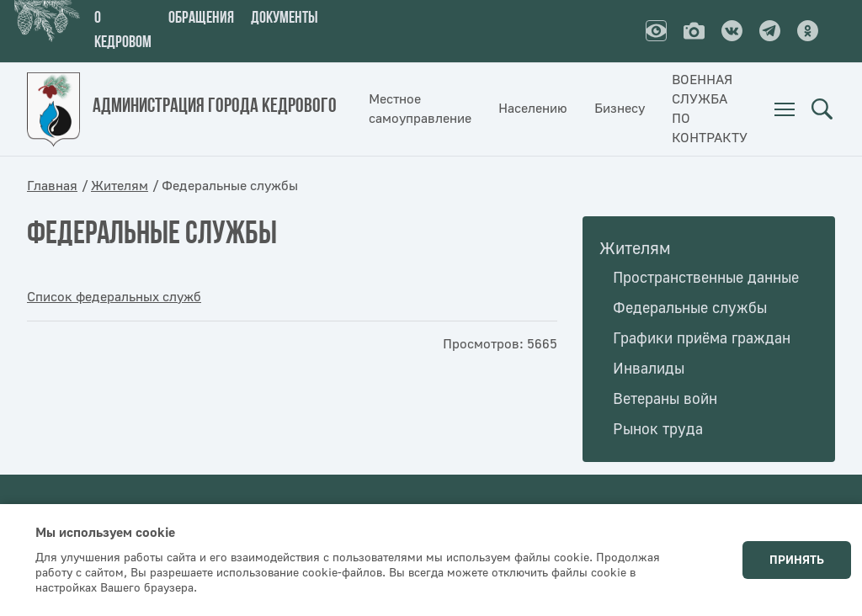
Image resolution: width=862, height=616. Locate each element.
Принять (797, 560)
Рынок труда (658, 430)
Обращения (201, 19)
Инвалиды (649, 369)
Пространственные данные (706, 278)
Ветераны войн (665, 399)
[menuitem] (785, 109)
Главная (52, 186)
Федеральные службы (690, 308)
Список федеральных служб (114, 297)
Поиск (822, 109)
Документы (285, 19)
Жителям (120, 186)
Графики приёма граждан (702, 339)
